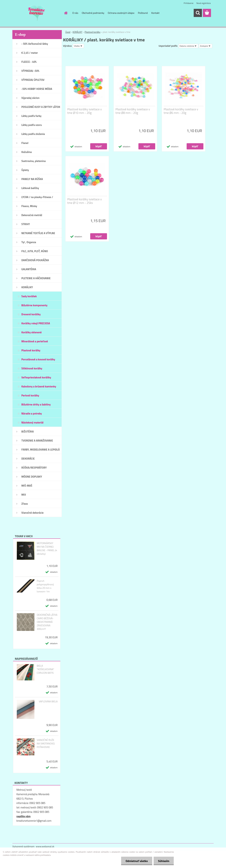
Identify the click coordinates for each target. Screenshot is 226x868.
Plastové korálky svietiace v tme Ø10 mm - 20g (84, 111)
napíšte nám (23, 816)
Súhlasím (164, 861)
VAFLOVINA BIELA (48, 701)
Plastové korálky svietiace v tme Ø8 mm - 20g (133, 111)
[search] (198, 13)
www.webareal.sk (45, 846)
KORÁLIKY (77, 32)
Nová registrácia (203, 3)
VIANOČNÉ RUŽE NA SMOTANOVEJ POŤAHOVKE (46, 744)
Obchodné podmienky (93, 13)
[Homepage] (66, 13)
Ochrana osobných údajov (121, 13)
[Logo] (37, 13)
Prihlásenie (188, 3)
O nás (75, 13)
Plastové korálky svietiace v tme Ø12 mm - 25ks (84, 201)
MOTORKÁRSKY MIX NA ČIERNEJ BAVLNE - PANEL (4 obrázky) (47, 548)
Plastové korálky (93, 32)
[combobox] (188, 46)
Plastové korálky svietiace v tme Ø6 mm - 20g (181, 111)
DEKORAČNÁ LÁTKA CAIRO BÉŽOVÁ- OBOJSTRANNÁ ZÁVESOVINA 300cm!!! (47, 622)
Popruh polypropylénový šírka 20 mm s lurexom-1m (45, 586)
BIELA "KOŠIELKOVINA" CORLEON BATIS (45, 669)
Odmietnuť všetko (137, 861)
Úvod (68, 32)
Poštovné (143, 13)
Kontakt (155, 13)
